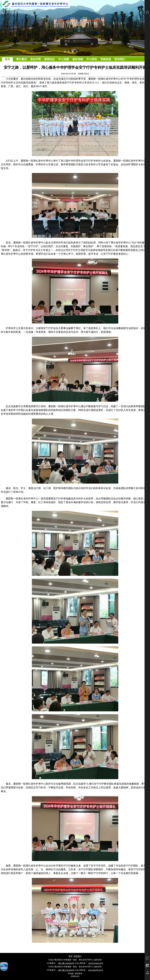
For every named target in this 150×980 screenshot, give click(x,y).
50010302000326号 (96, 963)
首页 (70, 956)
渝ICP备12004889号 (66, 963)
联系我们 (78, 956)
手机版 (70, 974)
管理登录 (79, 974)
